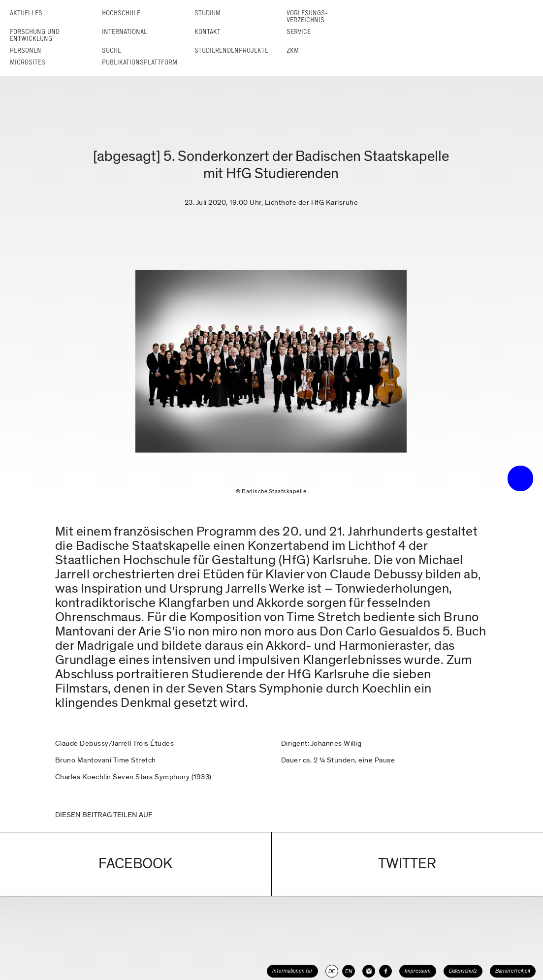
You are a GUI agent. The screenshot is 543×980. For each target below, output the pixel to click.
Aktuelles (26, 13)
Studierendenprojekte (231, 50)
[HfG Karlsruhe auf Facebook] (385, 971)
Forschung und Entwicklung (35, 35)
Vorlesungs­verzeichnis (307, 16)
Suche (112, 50)
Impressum (418, 971)
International (125, 32)
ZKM (293, 50)
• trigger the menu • (520, 478)
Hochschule (121, 13)
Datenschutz (463, 971)
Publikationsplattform (140, 62)
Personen (26, 50)
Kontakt (208, 32)
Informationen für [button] (292, 971)
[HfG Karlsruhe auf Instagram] (369, 971)
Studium (208, 13)
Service (299, 32)
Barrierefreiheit (513, 971)
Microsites (28, 62)
